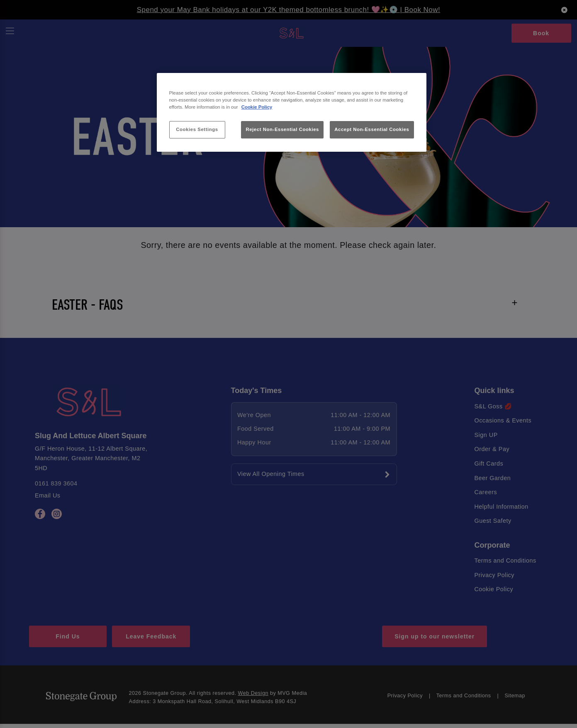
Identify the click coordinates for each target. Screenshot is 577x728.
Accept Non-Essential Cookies (372, 129)
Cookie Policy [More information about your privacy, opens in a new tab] (257, 107)
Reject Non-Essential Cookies (282, 129)
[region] (292, 113)
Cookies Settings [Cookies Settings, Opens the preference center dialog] (197, 129)
